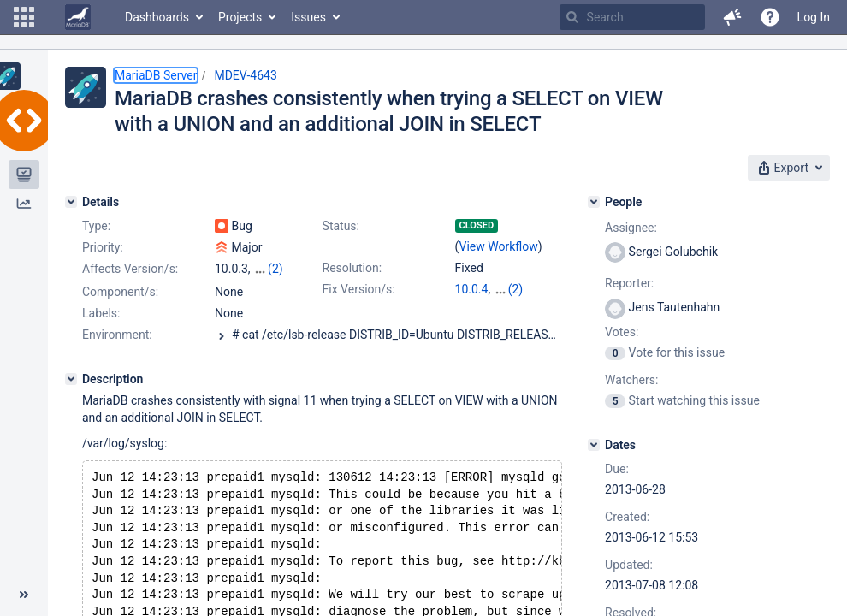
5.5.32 (510, 289)
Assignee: (631, 228)
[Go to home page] (78, 17)
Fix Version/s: (359, 289)
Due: (617, 469)
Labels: (101, 329)
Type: (96, 226)
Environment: (117, 350)
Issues (308, 17)
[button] (24, 17)
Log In (814, 17)
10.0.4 (472, 289)
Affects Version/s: (130, 269)
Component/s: (120, 307)
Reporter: (629, 283)
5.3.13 (472, 306)
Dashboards (157, 17)
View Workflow (499, 246)
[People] (594, 202)
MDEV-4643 (245, 75)
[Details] (71, 202)
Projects (240, 17)
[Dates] (594, 445)
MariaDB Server (156, 75)
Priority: (103, 247)
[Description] (71, 394)
